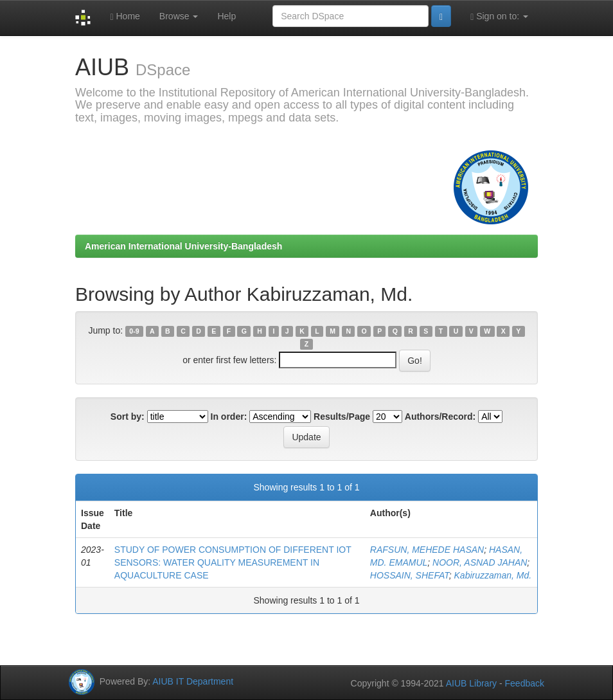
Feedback (525, 683)
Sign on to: (499, 16)
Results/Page (342, 417)
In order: (229, 417)
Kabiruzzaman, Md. (493, 575)
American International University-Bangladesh (183, 246)
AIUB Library (471, 683)
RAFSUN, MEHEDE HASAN (427, 550)
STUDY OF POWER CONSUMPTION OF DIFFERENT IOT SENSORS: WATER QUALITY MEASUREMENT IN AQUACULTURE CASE (233, 562)
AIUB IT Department (193, 681)
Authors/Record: (440, 417)
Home (125, 16)
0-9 (134, 331)
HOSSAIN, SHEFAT (410, 575)
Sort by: (128, 417)
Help (227, 16)
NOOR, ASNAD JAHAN (480, 562)
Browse (179, 16)
